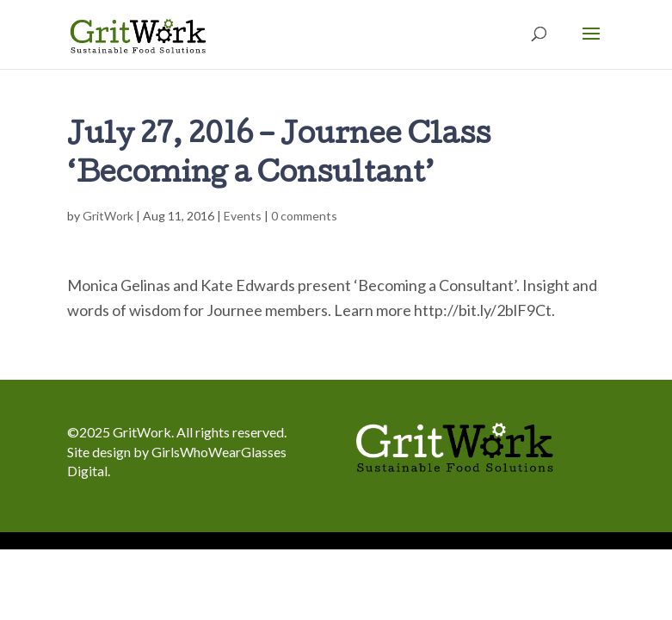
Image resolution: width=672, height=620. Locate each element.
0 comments (304, 216)
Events (243, 216)
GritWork (108, 216)
